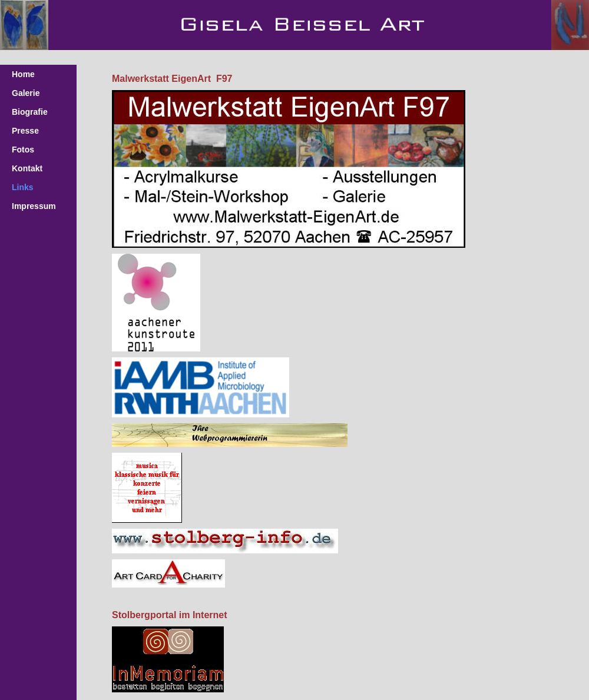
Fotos (23, 150)
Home (23, 74)
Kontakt (27, 168)
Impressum (34, 206)
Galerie (26, 93)
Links (23, 187)
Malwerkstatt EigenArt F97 (172, 79)
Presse (25, 131)
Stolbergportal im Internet (170, 615)
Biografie (30, 112)
